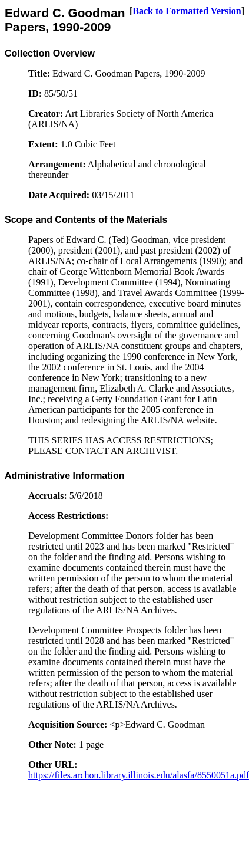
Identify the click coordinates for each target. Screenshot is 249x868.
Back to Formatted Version (187, 11)
